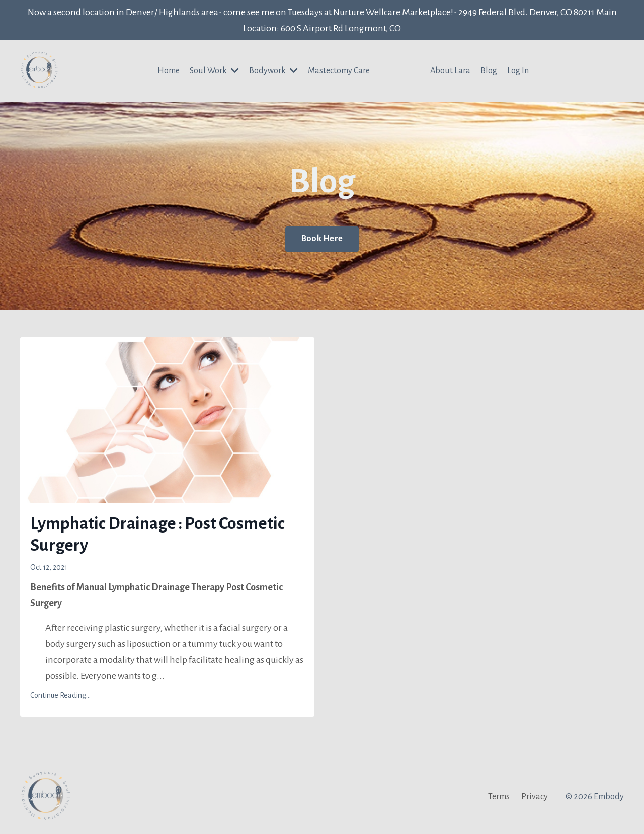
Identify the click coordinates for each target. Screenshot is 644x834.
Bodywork (273, 71)
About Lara (450, 71)
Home (169, 71)
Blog (489, 71)
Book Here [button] (322, 239)
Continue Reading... (60, 695)
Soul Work (214, 71)
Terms (499, 797)
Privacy (535, 797)
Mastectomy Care (339, 71)
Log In (518, 71)
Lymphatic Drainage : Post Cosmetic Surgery (157, 534)
